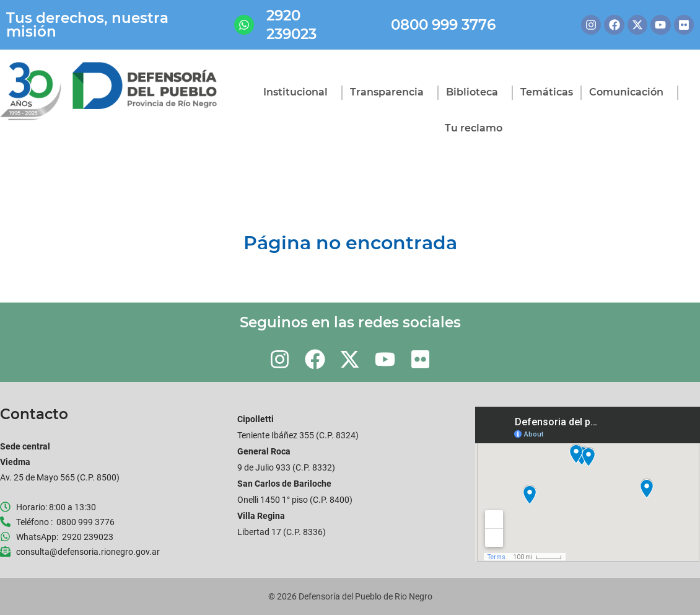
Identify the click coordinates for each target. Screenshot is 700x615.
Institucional (299, 92)
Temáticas (547, 92)
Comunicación (629, 92)
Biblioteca (475, 92)
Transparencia (390, 92)
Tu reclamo (474, 128)
